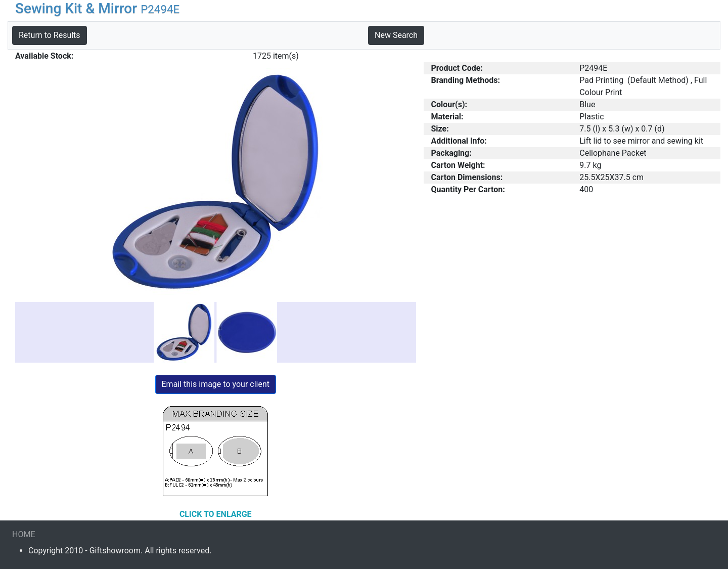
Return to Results (50, 35)
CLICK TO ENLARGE (216, 514)
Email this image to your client (216, 384)
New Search (396, 35)
